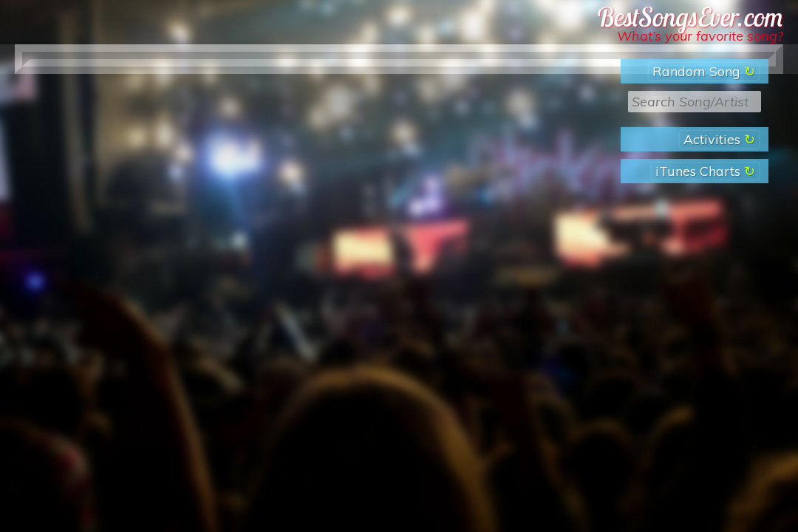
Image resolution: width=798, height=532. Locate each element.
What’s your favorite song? (700, 36)
